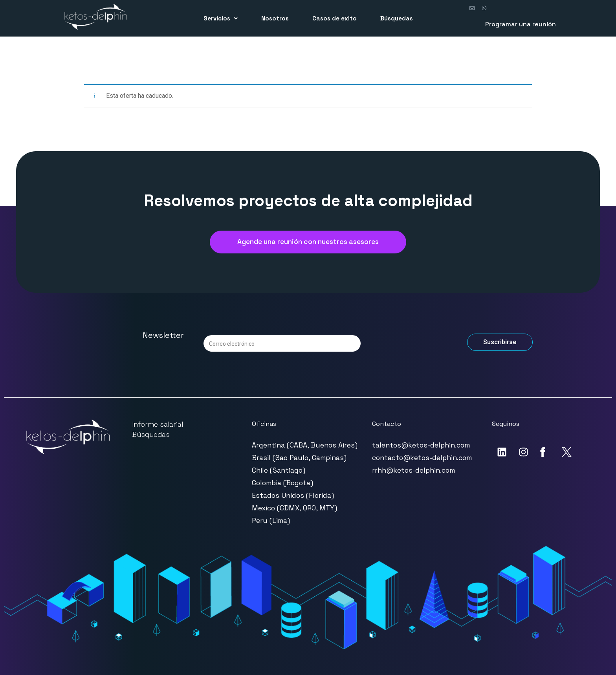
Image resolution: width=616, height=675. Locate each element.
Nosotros (275, 18)
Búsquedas (397, 18)
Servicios (221, 18)
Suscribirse (500, 342)
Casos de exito (335, 18)
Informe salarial (158, 424)
